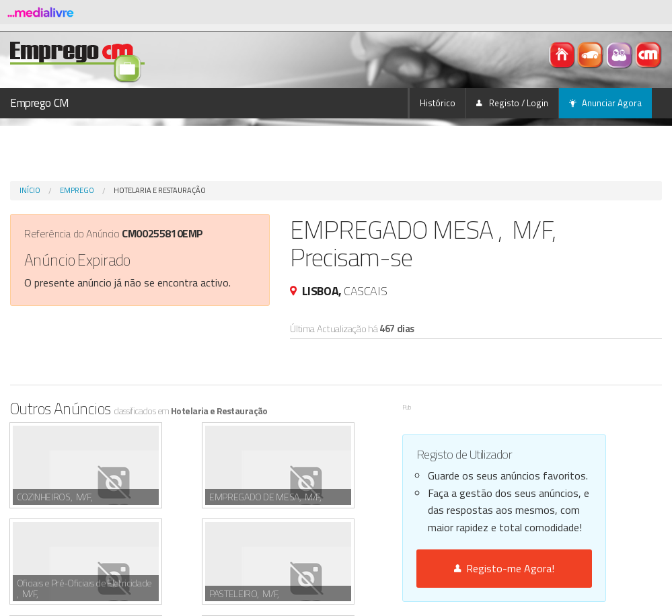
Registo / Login (512, 103)
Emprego (77, 190)
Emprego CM (40, 103)
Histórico (438, 103)
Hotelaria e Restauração (160, 190)
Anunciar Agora (605, 103)
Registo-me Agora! (504, 568)
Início (30, 190)
